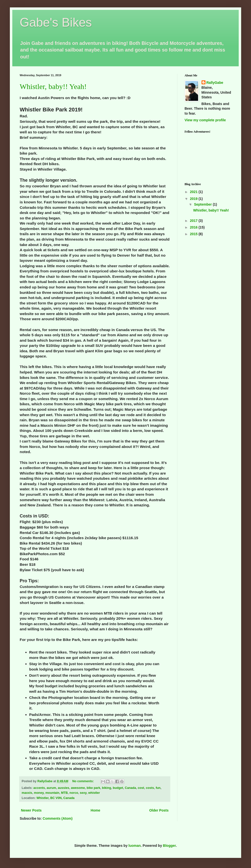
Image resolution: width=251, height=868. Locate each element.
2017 (194, 221)
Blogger (169, 846)
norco (74, 793)
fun (158, 788)
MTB (64, 793)
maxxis (27, 793)
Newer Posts (31, 810)
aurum (52, 788)
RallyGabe (215, 83)
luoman (135, 846)
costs (150, 788)
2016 (194, 227)
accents (39, 788)
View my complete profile (205, 120)
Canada (130, 788)
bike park (93, 788)
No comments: (84, 781)
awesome (78, 788)
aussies (63, 788)
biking (106, 788)
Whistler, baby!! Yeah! (53, 86)
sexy (83, 793)
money (39, 793)
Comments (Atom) (57, 818)
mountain (52, 793)
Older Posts (159, 810)
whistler (94, 793)
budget (118, 788)
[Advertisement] (208, 263)
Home (95, 810)
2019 (194, 199)
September (203, 204)
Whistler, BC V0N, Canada (55, 798)
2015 (194, 234)
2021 (194, 192)
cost (141, 788)
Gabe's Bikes (56, 22)
